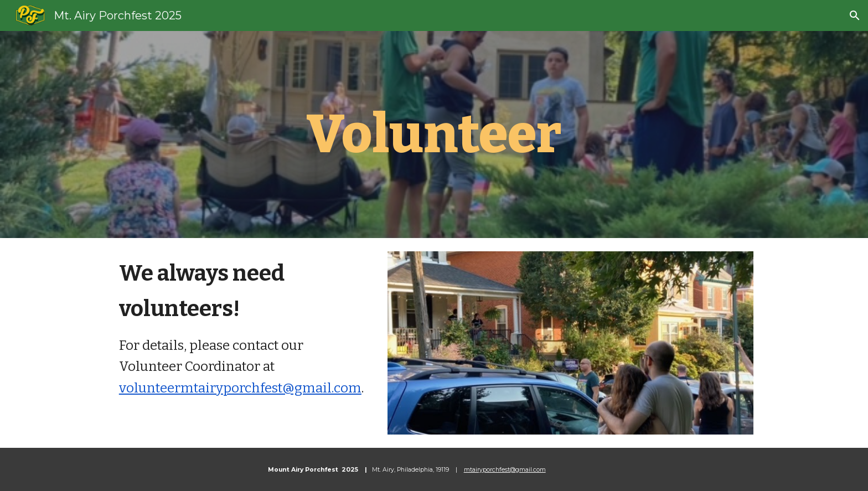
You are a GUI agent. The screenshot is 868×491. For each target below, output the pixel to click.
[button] (855, 15)
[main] (434, 135)
